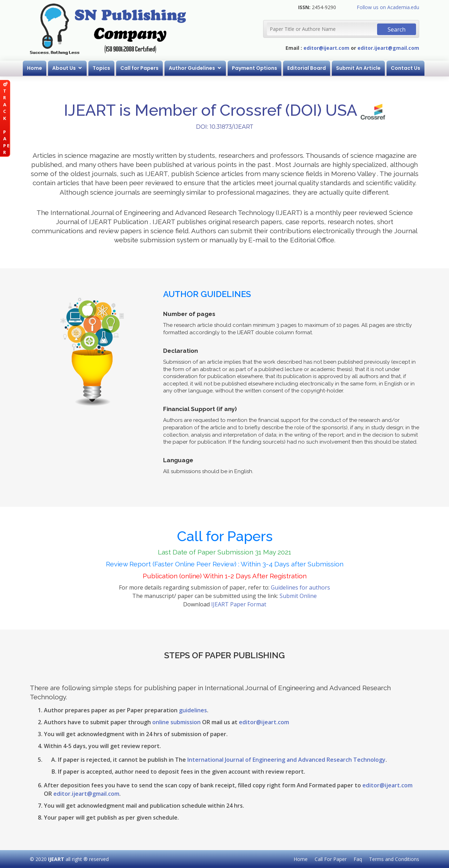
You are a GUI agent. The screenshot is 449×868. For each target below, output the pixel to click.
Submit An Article (358, 68)
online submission (176, 722)
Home (35, 68)
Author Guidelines (192, 68)
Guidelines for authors (300, 587)
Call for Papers (139, 68)
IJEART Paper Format (239, 604)
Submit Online (298, 596)
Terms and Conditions (394, 859)
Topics (101, 68)
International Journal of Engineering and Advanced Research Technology (286, 760)
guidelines (193, 710)
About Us (64, 68)
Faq (358, 859)
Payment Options (254, 68)
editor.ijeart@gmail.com (388, 48)
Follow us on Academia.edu (388, 7)
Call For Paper (331, 859)
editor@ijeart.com (326, 48)
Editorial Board (307, 68)
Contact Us (406, 68)
